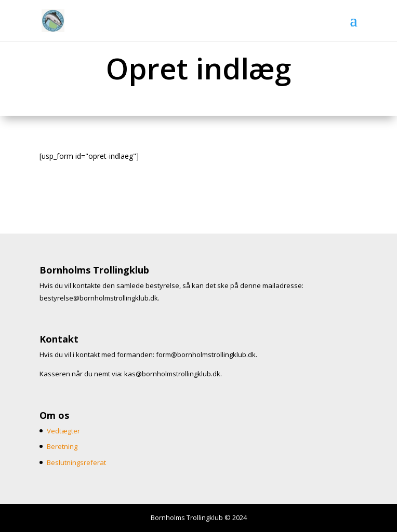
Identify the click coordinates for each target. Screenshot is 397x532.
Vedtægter (63, 431)
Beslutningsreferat (76, 462)
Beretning (62, 446)
